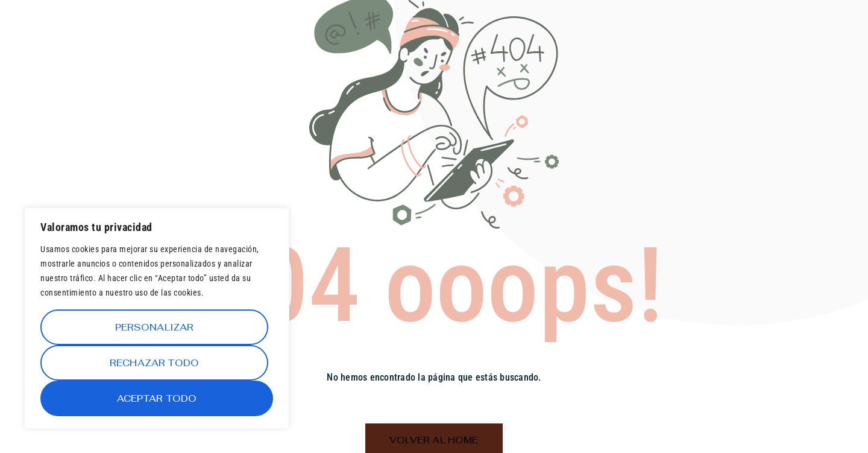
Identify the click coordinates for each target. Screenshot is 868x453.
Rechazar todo (154, 363)
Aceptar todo (157, 398)
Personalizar (155, 327)
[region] (157, 318)
